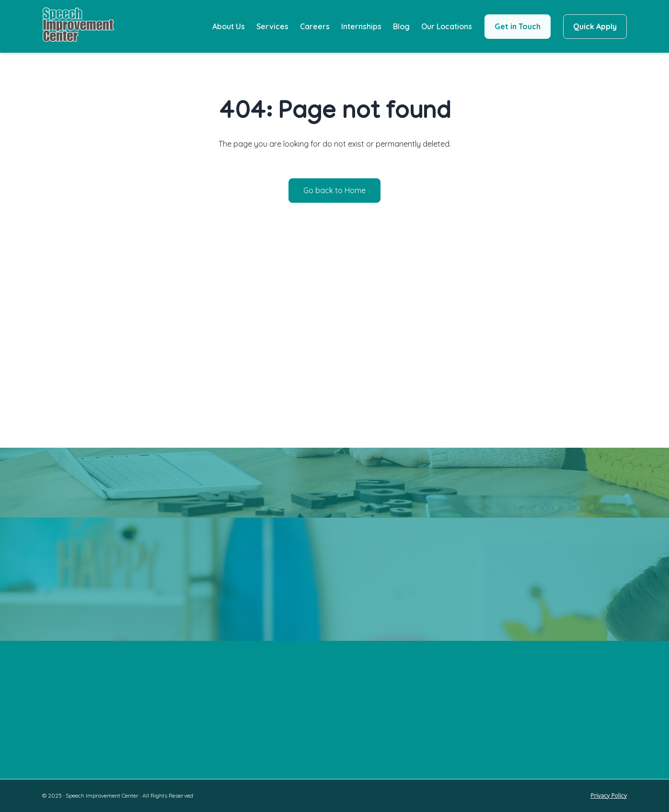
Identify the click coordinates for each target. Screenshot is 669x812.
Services (272, 26)
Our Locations (447, 26)
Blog (401, 26)
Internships (361, 26)
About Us (229, 26)
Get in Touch (518, 26)
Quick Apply (595, 26)
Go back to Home (334, 190)
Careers (315, 26)
